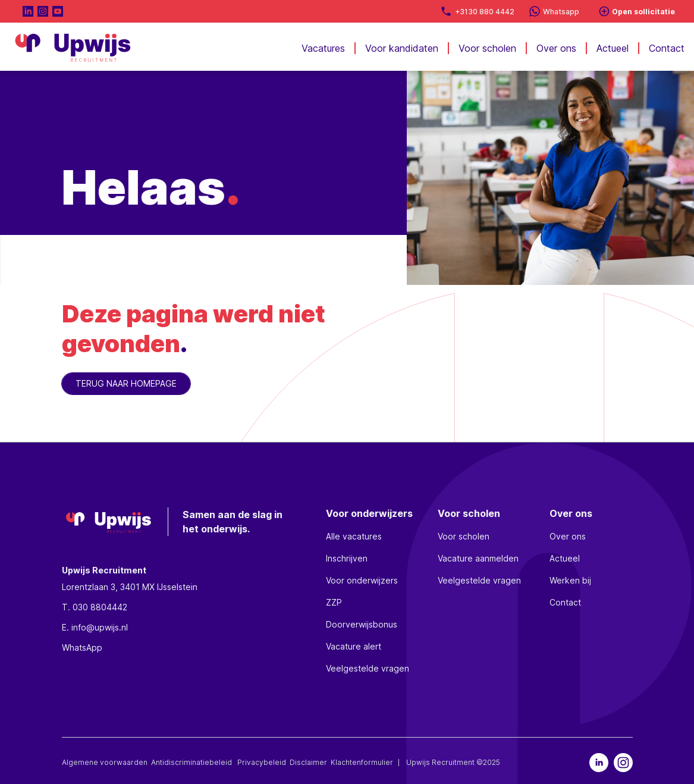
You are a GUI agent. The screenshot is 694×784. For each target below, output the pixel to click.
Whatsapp (561, 12)
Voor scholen (487, 48)
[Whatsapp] (535, 11)
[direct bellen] (446, 11)
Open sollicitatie (643, 12)
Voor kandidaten (402, 48)
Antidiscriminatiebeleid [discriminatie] (192, 762)
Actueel (613, 48)
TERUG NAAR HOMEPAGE (126, 383)
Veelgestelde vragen (368, 668)
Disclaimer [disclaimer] (308, 762)
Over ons (556, 48)
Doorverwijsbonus (362, 624)
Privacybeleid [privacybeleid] (262, 762)
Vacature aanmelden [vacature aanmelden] (478, 558)
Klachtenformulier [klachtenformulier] (363, 762)
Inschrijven (347, 558)
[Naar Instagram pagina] (43, 11)
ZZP (334, 602)
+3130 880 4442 (485, 12)
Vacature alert (354, 646)
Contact (667, 48)
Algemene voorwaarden (105, 762)
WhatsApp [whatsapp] (82, 647)
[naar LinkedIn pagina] (28, 11)
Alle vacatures (354, 536)
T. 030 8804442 (95, 607)
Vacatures (323, 48)
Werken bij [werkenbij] (570, 580)
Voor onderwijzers (362, 580)
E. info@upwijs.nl (95, 627)
